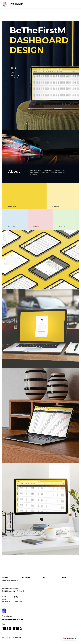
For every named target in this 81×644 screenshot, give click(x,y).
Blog (44, 577)
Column (64, 577)
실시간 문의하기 (70, 638)
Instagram (26, 577)
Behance (5, 577)
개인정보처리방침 (17, 638)
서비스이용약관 (6, 638)
